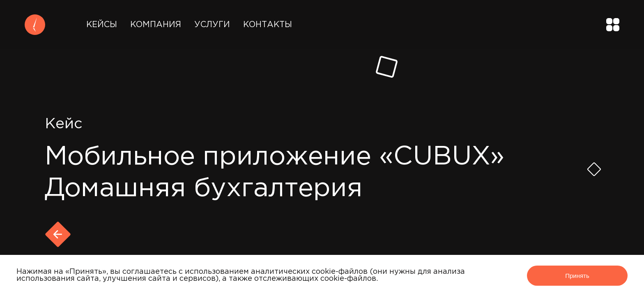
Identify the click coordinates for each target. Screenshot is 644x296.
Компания (156, 25)
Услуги (212, 25)
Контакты (268, 25)
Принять (577, 276)
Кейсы (102, 25)
